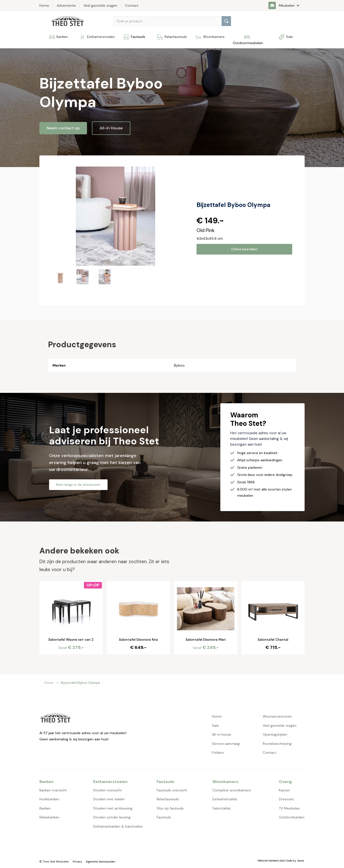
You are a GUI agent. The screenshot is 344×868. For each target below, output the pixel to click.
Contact (270, 752)
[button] (287, 5)
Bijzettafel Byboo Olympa (80, 683)
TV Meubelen (289, 808)
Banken (45, 808)
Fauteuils (164, 817)
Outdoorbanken (292, 817)
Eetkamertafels (225, 799)
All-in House (111, 128)
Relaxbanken (49, 817)
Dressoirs (286, 799)
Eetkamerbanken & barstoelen (118, 826)
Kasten (284, 790)
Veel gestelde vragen (280, 725)
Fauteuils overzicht (172, 790)
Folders (218, 752)
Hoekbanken (49, 799)
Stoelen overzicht (108, 790)
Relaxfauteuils (168, 799)
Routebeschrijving (277, 744)
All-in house (222, 734)
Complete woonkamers (232, 790)
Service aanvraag (226, 744)
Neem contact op (63, 128)
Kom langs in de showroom (78, 485)
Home (49, 683)
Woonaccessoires (277, 716)
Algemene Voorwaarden (100, 862)
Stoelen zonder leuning (112, 817)
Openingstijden (275, 734)
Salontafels (222, 808)
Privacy (77, 862)
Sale (215, 725)
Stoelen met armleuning (113, 808)
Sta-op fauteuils (170, 808)
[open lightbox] (115, 216)
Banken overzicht (53, 790)
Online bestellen (244, 249)
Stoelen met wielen (109, 799)
